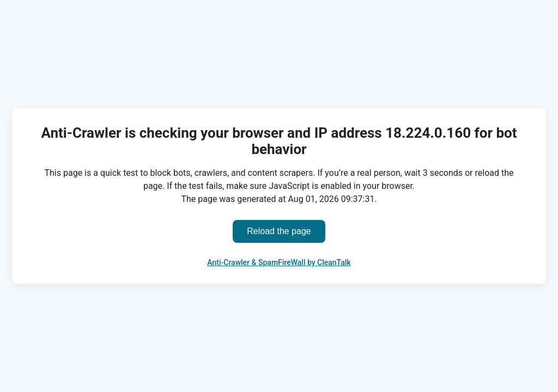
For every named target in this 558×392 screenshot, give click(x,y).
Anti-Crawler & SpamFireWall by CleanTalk (279, 262)
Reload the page (279, 231)
